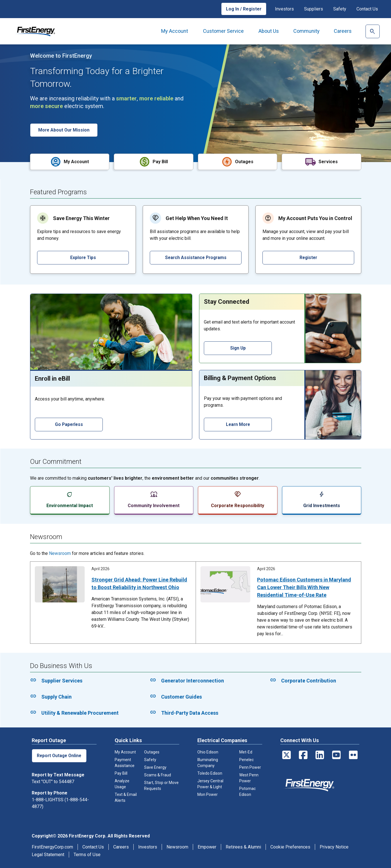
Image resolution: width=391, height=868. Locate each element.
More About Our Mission (64, 130)
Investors (284, 9)
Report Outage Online (60, 755)
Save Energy (155, 767)
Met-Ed (246, 752)
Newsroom (60, 553)
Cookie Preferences (290, 847)
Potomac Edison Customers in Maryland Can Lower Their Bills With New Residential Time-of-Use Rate (304, 587)
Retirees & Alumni (243, 847)
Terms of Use (87, 854)
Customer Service (223, 31)
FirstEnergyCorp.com (52, 847)
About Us (269, 31)
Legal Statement (48, 854)
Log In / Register (244, 9)
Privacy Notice (334, 847)
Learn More (238, 424)
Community (306, 31)
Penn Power (250, 767)
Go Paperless (69, 424)
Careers (343, 31)
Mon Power (208, 794)
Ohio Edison (208, 752)
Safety (340, 9)
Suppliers (314, 9)
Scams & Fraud (158, 775)
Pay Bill (121, 773)
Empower (207, 847)
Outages (152, 752)
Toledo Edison (210, 773)
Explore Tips (83, 257)
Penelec (246, 759)
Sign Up (238, 348)
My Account (175, 31)
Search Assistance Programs (196, 257)
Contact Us (367, 9)
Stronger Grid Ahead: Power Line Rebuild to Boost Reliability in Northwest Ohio (139, 583)
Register (308, 257)
